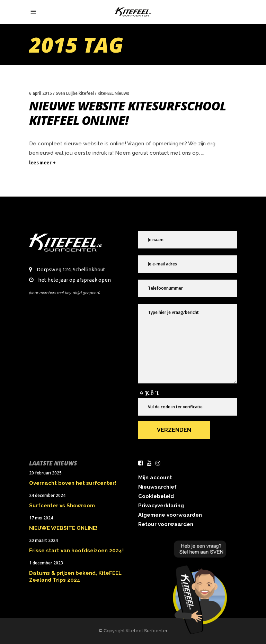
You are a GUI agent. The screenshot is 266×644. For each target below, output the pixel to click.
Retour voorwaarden (166, 524)
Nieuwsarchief (157, 487)
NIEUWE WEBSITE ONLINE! (63, 528)
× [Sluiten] (257, 541)
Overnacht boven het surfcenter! (73, 483)
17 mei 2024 (41, 518)
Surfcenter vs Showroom (62, 506)
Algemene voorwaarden (170, 515)
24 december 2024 (47, 495)
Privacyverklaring (161, 506)
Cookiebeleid (156, 496)
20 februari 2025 (45, 473)
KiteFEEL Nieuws (113, 93)
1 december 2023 (46, 563)
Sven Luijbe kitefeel (75, 93)
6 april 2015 (41, 93)
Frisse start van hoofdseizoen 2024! (76, 551)
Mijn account (155, 478)
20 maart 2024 (43, 540)
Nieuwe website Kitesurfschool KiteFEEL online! (127, 113)
